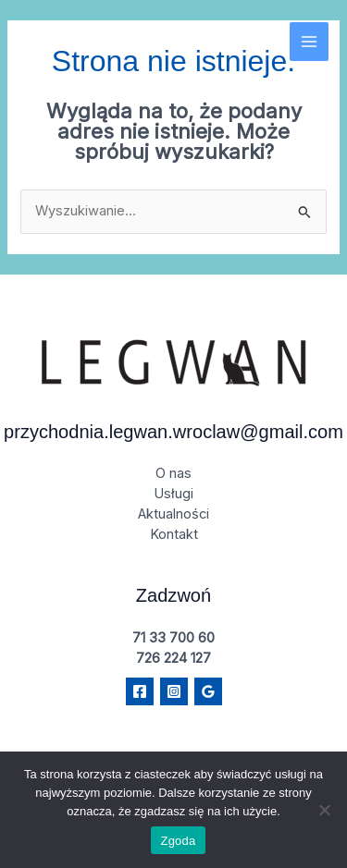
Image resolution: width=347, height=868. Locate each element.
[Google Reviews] (208, 691)
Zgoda (178, 841)
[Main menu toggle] (309, 42)
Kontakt (174, 534)
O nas (173, 473)
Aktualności (173, 514)
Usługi (173, 494)
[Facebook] (140, 691)
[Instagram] (174, 691)
